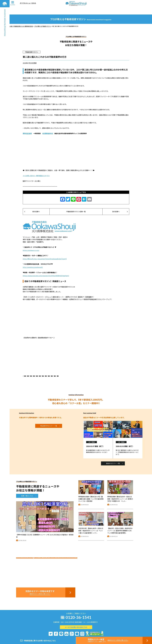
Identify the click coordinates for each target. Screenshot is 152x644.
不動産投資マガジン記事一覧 (76, 204)
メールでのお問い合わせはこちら (78, 620)
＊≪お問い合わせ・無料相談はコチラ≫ (36, 168)
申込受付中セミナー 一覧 (50, 419)
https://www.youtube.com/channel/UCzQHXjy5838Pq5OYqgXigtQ (46, 268)
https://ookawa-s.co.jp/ (31, 243)
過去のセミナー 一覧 (114, 456)
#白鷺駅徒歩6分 (48, 126)
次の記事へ (120, 204)
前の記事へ (32, 204)
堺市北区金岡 (27, 126)
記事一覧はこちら (29, 489)
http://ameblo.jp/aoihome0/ (33, 260)
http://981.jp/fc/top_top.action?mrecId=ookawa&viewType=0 (45, 251)
